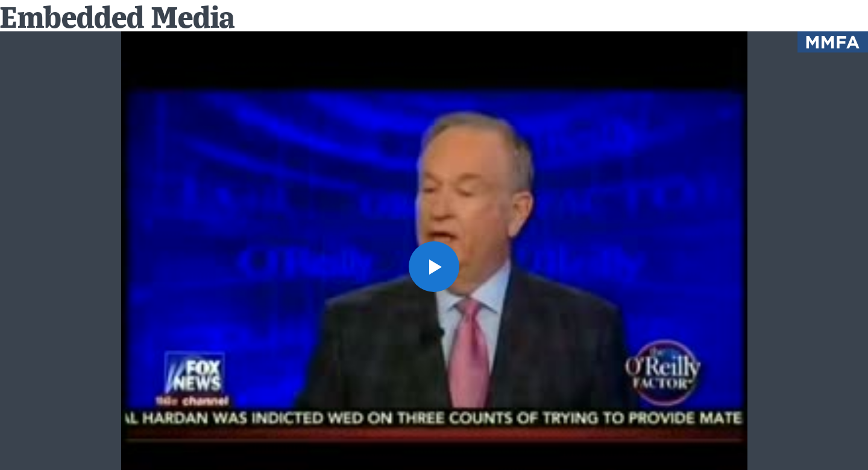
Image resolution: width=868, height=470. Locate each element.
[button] (434, 267)
